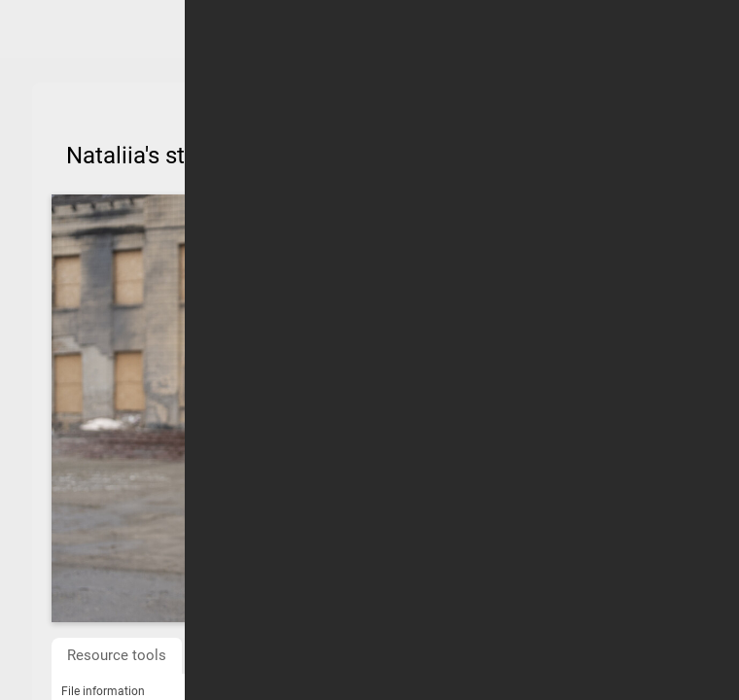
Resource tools (117, 655)
